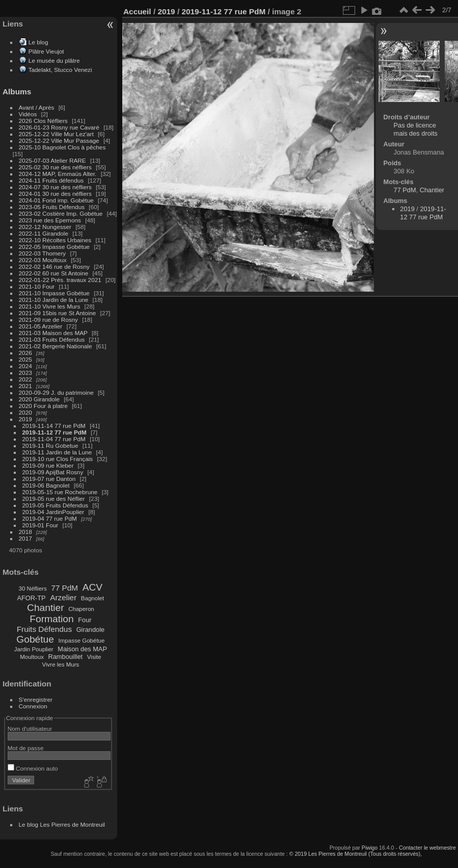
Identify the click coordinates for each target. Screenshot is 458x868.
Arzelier (63, 597)
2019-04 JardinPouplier (53, 512)
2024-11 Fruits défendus (51, 180)
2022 (25, 379)
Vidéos (28, 114)
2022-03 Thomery (43, 253)
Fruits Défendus (44, 629)
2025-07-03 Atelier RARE (52, 160)
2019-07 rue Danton (49, 479)
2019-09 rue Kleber (48, 465)
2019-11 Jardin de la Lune (57, 452)
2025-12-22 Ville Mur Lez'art (56, 134)
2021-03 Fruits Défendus (52, 339)
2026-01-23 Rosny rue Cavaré (59, 127)
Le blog (38, 42)
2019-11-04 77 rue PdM (54, 439)
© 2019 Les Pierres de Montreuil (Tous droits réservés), (356, 854)
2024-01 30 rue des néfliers (56, 194)
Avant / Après (37, 107)
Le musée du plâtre (54, 60)
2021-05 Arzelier (41, 326)
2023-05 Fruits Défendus (52, 207)
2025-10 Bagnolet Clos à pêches (62, 147)
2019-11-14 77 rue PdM (54, 426)
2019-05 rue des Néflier (54, 499)
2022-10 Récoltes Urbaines (55, 240)
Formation (51, 619)
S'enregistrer (36, 699)
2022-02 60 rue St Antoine (54, 273)
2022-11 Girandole (44, 233)
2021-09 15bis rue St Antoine (58, 313)
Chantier (46, 608)
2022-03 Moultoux (43, 260)
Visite (94, 657)
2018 (25, 532)
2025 (25, 359)
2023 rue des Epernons (50, 220)
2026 (25, 353)
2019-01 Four (41, 525)
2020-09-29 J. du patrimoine (56, 392)
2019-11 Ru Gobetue (50, 445)
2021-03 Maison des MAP (53, 333)
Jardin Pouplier (34, 649)
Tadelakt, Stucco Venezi (60, 70)
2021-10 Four (37, 286)
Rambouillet (66, 657)
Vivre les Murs (61, 665)
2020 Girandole (39, 399)
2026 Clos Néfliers (43, 121)
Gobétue (35, 639)
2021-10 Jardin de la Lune (54, 300)
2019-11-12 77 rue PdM (55, 432)
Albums (17, 92)
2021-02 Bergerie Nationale (56, 346)
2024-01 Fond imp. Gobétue (56, 200)
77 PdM (64, 588)
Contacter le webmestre (427, 848)
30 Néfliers (33, 589)
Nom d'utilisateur (30, 729)
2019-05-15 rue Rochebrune (60, 492)
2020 (25, 412)
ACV (92, 587)
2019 (25, 419)
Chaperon (81, 609)
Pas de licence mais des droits (416, 129)
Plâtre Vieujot (46, 51)
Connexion (33, 706)
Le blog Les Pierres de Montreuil (62, 824)
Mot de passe (26, 748)
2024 (25, 366)
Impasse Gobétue (82, 641)
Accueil (137, 11)
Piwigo (370, 848)
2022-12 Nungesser (45, 227)
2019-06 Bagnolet (46, 485)
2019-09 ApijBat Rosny (53, 472)
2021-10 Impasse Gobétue (54, 293)
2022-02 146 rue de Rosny (54, 266)
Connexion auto (33, 768)
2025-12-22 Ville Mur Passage (59, 141)
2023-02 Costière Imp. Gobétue (61, 213)
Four (85, 620)
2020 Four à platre (43, 406)
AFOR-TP (31, 598)
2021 (25, 386)
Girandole (91, 630)
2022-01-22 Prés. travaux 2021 (60, 280)
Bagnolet (92, 598)
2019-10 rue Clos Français (58, 459)
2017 (25, 538)
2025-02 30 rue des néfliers (55, 167)
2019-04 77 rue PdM (50, 518)
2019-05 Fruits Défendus (56, 505)
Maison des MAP (82, 649)
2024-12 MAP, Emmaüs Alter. (58, 174)
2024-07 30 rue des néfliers (55, 187)
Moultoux (32, 657)
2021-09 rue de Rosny (48, 320)
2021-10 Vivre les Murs (50, 306)
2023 (25, 373)
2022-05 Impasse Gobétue (54, 247)
